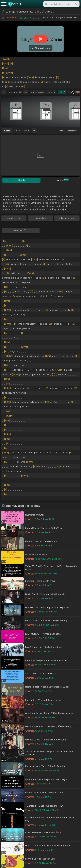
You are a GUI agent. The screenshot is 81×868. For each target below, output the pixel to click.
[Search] (76, 4)
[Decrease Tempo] (4, 92)
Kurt (33, 12)
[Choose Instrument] (34, 131)
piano (17, 131)
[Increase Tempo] (26, 92)
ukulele (27, 131)
